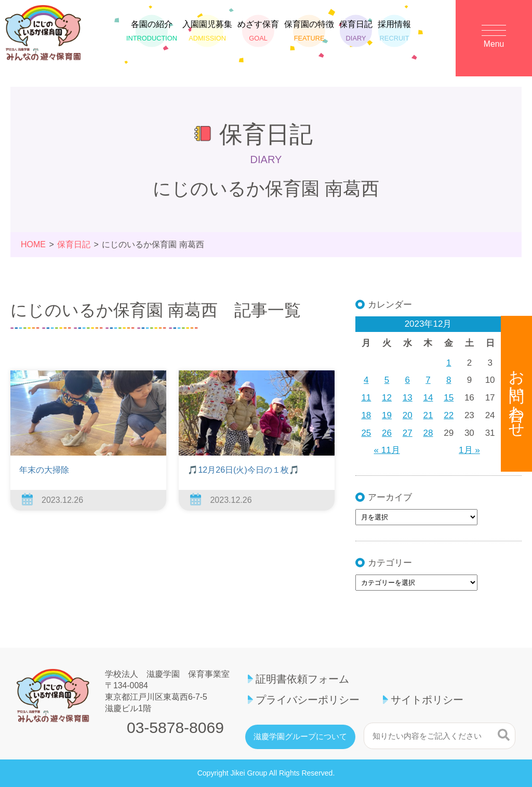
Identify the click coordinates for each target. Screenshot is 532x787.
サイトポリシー (427, 700)
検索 (504, 735)
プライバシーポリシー (308, 700)
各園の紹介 (152, 34)
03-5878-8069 (175, 728)
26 (387, 433)
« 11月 (387, 450)
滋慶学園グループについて (300, 737)
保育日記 (356, 34)
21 (428, 415)
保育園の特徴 (309, 34)
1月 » (469, 450)
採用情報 (394, 34)
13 (408, 398)
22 (449, 415)
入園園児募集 (207, 34)
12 (387, 398)
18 (366, 415)
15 (449, 398)
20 (408, 415)
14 (428, 398)
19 (387, 415)
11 (366, 398)
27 (408, 433)
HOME (33, 244)
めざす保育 (258, 34)
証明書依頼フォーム (302, 679)
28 (428, 433)
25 (366, 433)
